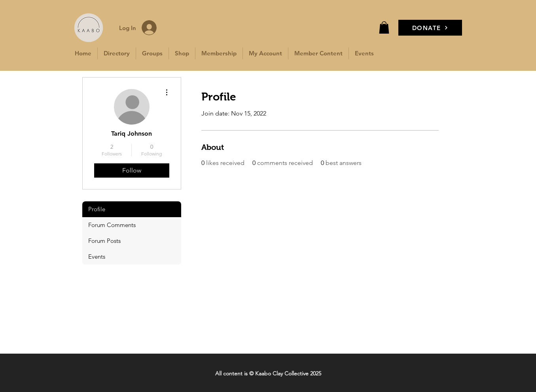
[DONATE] (430, 28)
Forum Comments (112, 225)
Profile (97, 209)
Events (97, 257)
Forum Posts (104, 241)
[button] (384, 27)
